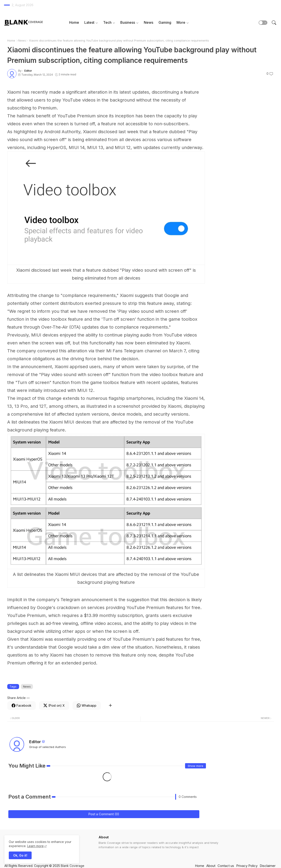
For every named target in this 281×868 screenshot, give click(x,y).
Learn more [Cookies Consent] (35, 846)
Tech (107, 22)
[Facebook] (22, 706)
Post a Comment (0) (104, 814)
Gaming (165, 22)
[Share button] (110, 706)
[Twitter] (54, 706)
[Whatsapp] (87, 706)
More (181, 22)
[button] (263, 23)
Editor (35, 742)
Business (128, 22)
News (149, 22)
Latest (89, 22)
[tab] (74, 23)
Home (74, 22)
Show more (195, 766)
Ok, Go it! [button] (20, 855)
